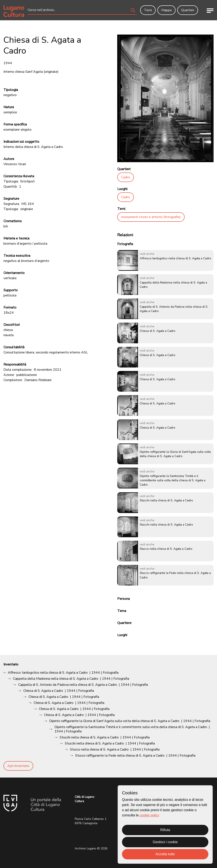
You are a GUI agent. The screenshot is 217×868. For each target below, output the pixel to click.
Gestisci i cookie (165, 842)
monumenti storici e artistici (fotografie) (151, 217)
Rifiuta (165, 830)
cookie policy (149, 815)
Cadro (126, 177)
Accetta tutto (165, 854)
